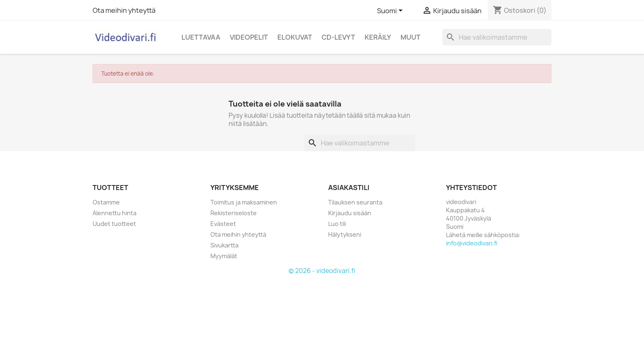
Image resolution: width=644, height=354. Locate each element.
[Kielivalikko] (391, 11)
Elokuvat (295, 37)
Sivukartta (224, 245)
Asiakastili (349, 188)
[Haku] (497, 37)
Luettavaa (201, 37)
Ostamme (106, 202)
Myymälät (224, 256)
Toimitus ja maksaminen (244, 202)
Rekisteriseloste (234, 213)
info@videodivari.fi (472, 243)
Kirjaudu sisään (350, 213)
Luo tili (337, 224)
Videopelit (249, 37)
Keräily (378, 37)
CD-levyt (338, 37)
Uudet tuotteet (114, 224)
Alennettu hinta (114, 213)
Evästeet (223, 224)
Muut (410, 37)
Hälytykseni (345, 234)
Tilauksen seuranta (355, 202)
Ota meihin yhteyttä (124, 10)
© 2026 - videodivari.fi (322, 271)
